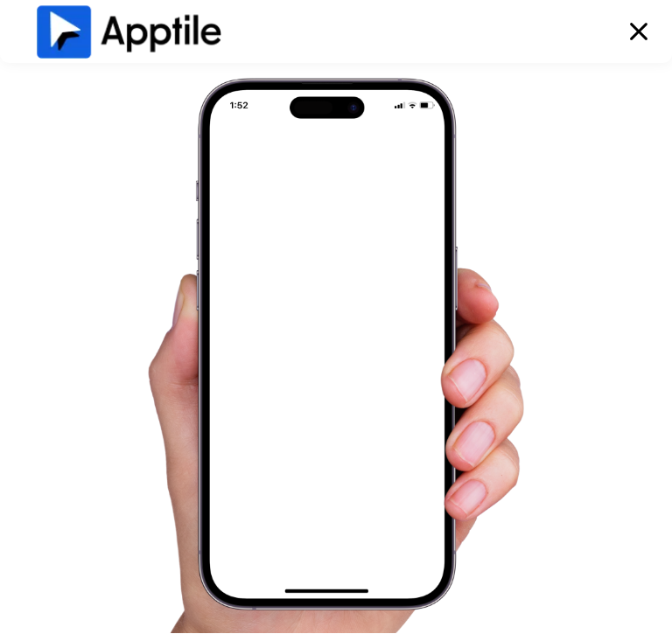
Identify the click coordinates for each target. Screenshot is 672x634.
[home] (129, 31)
